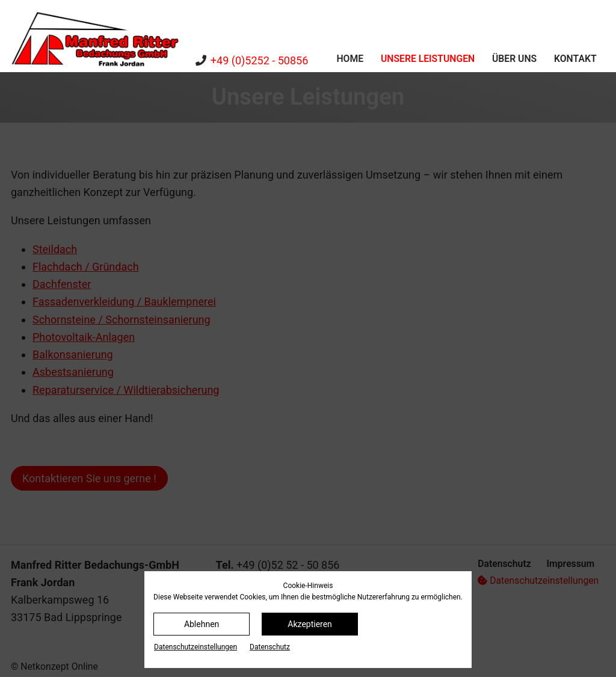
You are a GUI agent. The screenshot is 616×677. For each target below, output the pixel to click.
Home (350, 59)
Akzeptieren (310, 624)
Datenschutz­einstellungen (196, 647)
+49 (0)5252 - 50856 (259, 60)
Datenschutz (270, 647)
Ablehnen (202, 624)
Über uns (514, 59)
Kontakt (575, 59)
